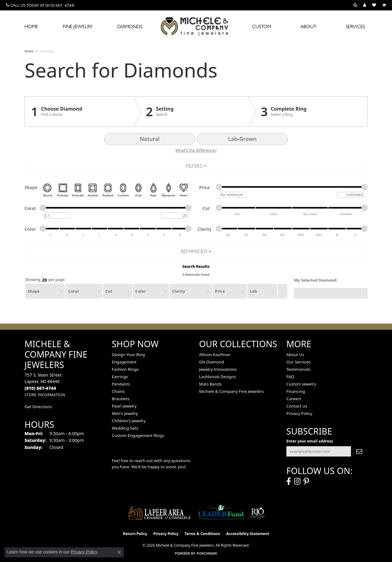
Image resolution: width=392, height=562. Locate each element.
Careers (294, 399)
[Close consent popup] (119, 552)
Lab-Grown (242, 139)
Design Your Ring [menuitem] (128, 355)
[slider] (219, 187)
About (308, 27)
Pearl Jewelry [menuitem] (124, 406)
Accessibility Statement (247, 534)
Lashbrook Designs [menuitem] (217, 377)
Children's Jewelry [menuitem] (129, 421)
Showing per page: (45, 280)
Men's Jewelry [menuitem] (125, 413)
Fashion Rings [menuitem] (125, 369)
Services (355, 27)
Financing (296, 391)
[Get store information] (45, 395)
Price (220, 291)
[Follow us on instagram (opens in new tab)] (297, 481)
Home (31, 27)
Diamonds (130, 27)
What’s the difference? (196, 150)
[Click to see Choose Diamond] (79, 112)
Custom (262, 27)
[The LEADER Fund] (221, 513)
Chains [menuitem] (118, 391)
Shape (34, 291)
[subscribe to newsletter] (359, 451)
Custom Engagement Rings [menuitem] (138, 435)
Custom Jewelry (301, 384)
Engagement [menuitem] (124, 362)
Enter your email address (310, 441)
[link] (40, 5)
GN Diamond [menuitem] (212, 362)
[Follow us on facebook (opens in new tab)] (289, 481)
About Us (295, 355)
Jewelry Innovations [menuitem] (218, 369)
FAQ (290, 377)
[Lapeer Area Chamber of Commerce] (160, 513)
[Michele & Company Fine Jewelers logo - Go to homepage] (196, 26)
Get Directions (38, 407)
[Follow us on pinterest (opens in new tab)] (306, 481)
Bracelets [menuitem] (121, 399)
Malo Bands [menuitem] (210, 384)
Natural (150, 139)
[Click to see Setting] (191, 112)
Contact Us (297, 406)
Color (141, 291)
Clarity (179, 291)
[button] (355, 5)
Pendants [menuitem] (121, 384)
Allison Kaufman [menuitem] (215, 355)
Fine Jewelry (78, 27)
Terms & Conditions (202, 534)
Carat (73, 291)
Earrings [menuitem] (120, 377)
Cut (109, 291)
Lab (253, 291)
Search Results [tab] (196, 266)
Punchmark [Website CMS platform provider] (207, 553)
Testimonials (298, 369)
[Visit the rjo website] (258, 513)
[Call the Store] (40, 388)
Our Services (298, 362)
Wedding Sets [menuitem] (125, 428)
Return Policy (135, 534)
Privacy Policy (299, 413)
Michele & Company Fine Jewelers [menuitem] (231, 391)
